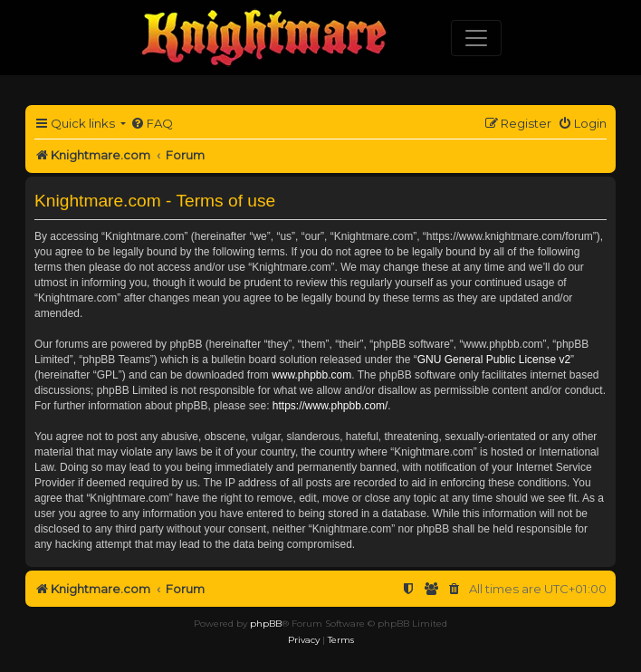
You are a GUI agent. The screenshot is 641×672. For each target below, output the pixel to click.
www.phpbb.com (311, 375)
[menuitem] (152, 124)
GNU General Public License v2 (494, 360)
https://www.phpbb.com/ (330, 406)
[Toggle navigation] (476, 38)
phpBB (266, 624)
